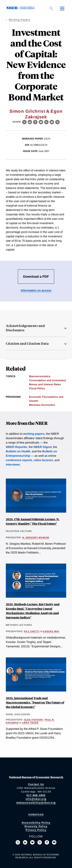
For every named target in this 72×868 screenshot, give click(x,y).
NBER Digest (43, 447)
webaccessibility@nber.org (36, 803)
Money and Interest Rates (45, 384)
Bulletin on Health (18, 451)
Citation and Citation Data (27, 343)
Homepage (36, 814)
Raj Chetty (32, 631)
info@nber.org (36, 799)
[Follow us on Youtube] (54, 842)
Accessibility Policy (36, 823)
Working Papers (20, 20)
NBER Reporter (17, 447)
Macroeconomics (40, 376)
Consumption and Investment (48, 380)
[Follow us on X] (18, 842)
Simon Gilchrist (27, 111)
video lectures (43, 460)
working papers (34, 434)
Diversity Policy (36, 826)
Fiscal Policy (37, 388)
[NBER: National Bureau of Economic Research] (21, 8)
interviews (13, 465)
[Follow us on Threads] (40, 842)
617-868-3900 (36, 795)
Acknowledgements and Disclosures (25, 328)
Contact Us (36, 784)
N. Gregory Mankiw (36, 538)
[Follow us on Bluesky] (32, 842)
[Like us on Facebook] (47, 842)
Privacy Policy (36, 830)
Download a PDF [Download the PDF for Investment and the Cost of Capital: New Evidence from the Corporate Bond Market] (36, 277)
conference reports (19, 460)
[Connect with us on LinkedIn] (25, 842)
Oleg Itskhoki (34, 720)
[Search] (51, 8)
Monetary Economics (42, 405)
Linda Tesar (30, 723)
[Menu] (62, 8)
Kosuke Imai (51, 631)
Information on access (36, 290)
